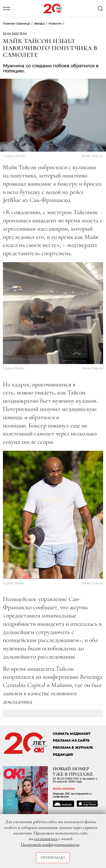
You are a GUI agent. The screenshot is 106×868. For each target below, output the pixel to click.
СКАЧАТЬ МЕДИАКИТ (72, 734)
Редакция (63, 755)
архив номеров (64, 788)
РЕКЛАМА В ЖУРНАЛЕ (73, 748)
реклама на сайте (71, 741)
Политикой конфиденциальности (50, 844)
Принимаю (53, 858)
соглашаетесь (46, 839)
